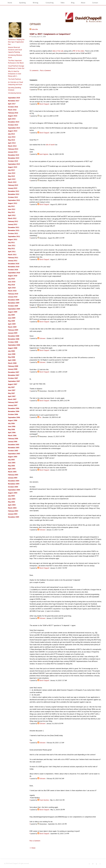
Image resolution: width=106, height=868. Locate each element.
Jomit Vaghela (44, 154)
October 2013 (13, 161)
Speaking (22, 3)
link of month (51, 145)
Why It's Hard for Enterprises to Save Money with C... (15, 74)
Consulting (50, 3)
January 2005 (13, 478)
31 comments (34, 70)
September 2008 (14, 345)
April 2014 (12, 143)
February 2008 (13, 366)
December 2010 (14, 264)
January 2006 (13, 442)
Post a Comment (45, 70)
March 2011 (12, 255)
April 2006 (12, 432)
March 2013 (12, 182)
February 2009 (13, 330)
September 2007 (14, 381)
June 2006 (12, 426)
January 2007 (13, 405)
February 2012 (13, 221)
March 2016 (12, 110)
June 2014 (12, 137)
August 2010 (13, 276)
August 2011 (13, 239)
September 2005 (14, 454)
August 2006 (13, 420)
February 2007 (13, 402)
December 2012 (14, 191)
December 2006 (14, 408)
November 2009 (14, 303)
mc (40, 417)
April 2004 (12, 505)
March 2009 (12, 327)
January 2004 (13, 514)
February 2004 (13, 511)
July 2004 (11, 496)
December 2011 (14, 227)
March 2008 (12, 363)
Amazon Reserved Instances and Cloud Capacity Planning (15, 50)
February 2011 (13, 258)
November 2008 (14, 339)
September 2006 (14, 417)
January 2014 (13, 152)
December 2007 (14, 372)
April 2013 (12, 179)
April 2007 (12, 396)
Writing (36, 3)
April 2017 (12, 104)
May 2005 (11, 466)
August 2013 (13, 167)
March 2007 (12, 399)
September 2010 (14, 273)
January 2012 (13, 224)
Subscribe (34, 29)
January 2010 (13, 297)
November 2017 (14, 101)
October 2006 (13, 414)
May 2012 (11, 212)
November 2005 (14, 448)
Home (10, 3)
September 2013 (14, 164)
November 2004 (14, 484)
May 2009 (11, 321)
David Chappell (44, 104)
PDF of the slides (79, 51)
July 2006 (11, 423)
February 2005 (13, 475)
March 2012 (12, 218)
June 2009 (12, 318)
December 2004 (14, 481)
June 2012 (12, 209)
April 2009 (12, 324)
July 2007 (11, 387)
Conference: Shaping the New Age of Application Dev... (16, 42)
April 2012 (12, 215)
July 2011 (11, 242)
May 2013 (11, 176)
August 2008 (13, 348)
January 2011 (13, 261)
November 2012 (14, 194)
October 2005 (13, 451)
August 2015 (13, 116)
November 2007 (14, 375)
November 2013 (14, 158)
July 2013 (11, 170)
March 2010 (12, 291)
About (83, 3)
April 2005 (12, 469)
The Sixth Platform (14, 79)
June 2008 (12, 354)
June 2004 (12, 499)
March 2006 (12, 436)
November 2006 (14, 411)
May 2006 (11, 429)
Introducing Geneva (15, 93)
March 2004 (12, 508)
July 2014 (11, 134)
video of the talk (58, 51)
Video (63, 3)
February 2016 (13, 113)
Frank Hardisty (44, 800)
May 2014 (11, 140)
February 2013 (13, 185)
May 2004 (11, 502)
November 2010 (14, 267)
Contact (95, 3)
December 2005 (14, 445)
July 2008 (11, 351)
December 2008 (14, 336)
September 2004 (14, 490)
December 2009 (14, 300)
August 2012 (13, 203)
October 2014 (13, 125)
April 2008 (12, 360)
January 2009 (13, 333)
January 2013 (13, 188)
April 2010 (12, 288)
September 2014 (14, 128)
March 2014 (12, 146)
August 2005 (13, 457)
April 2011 (12, 252)
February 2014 (13, 149)
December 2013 (14, 155)
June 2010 (12, 282)
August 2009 (13, 312)
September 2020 (14, 98)
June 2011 (12, 245)
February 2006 (13, 439)
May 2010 (11, 285)
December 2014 (14, 122)
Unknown (42, 338)
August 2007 (13, 384)
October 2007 (13, 378)
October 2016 (13, 107)
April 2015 (12, 119)
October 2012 (13, 197)
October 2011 (13, 233)
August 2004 (13, 493)
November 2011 (14, 230)
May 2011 (11, 249)
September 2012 (14, 200)
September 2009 (14, 309)
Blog (73, 3)
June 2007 (12, 390)
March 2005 (12, 472)
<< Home (33, 848)
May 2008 (11, 357)
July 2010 (11, 279)
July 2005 (11, 460)
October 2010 (13, 270)
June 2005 (12, 463)
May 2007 (11, 393)
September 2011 (14, 236)
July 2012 (11, 206)
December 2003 (14, 517)
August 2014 (13, 131)
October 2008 (13, 342)
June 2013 (12, 173)
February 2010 (13, 294)
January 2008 (13, 369)
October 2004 (13, 487)
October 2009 (13, 306)
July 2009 (11, 315)
